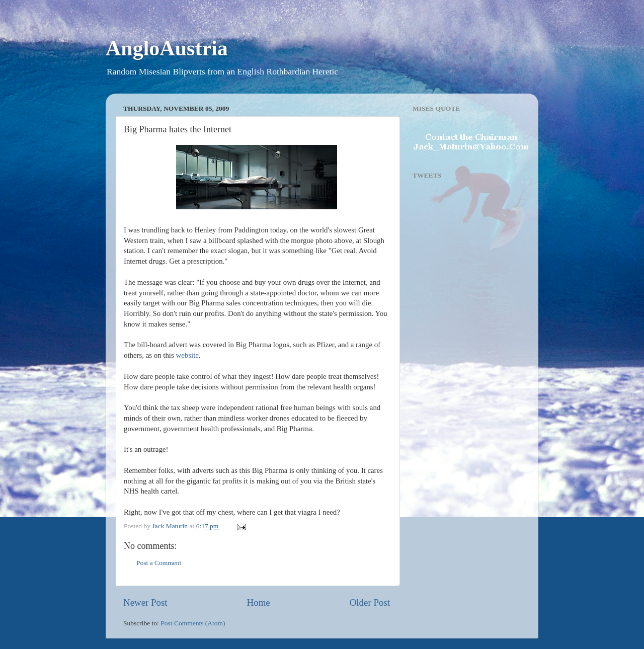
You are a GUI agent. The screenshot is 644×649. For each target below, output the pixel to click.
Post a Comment (159, 563)
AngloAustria (167, 48)
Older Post (370, 602)
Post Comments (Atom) (193, 623)
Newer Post (145, 602)
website (187, 355)
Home (259, 602)
